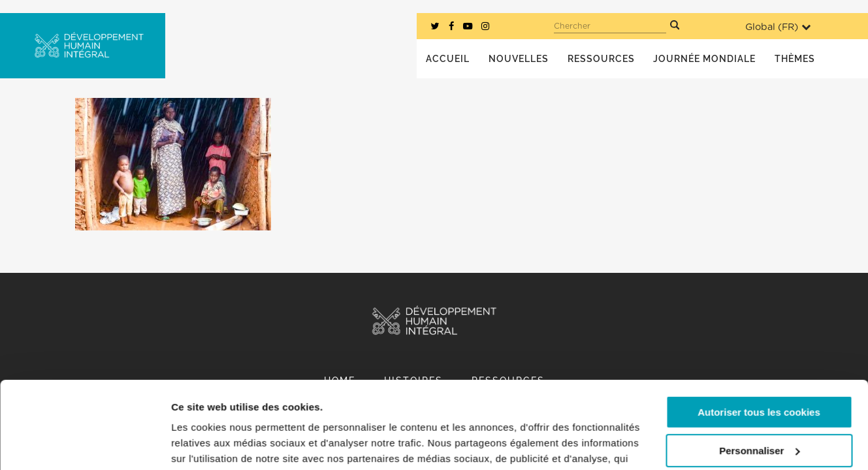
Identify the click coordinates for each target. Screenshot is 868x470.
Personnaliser (759, 368)
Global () (778, 27)
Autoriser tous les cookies (759, 331)
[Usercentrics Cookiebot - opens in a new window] (85, 445)
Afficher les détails (215, 444)
